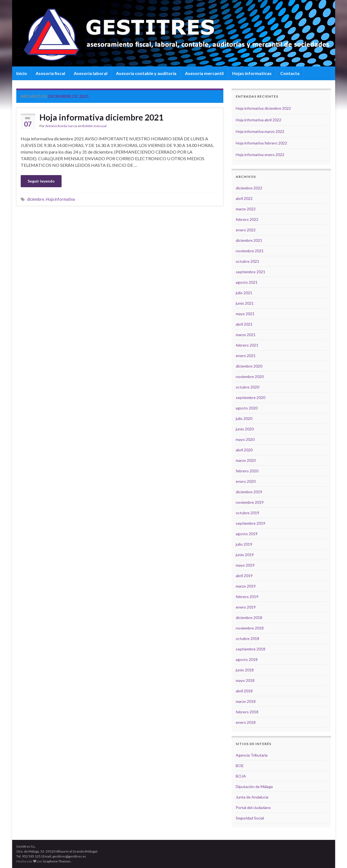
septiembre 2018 (251, 649)
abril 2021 (244, 324)
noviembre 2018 (250, 628)
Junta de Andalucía (252, 797)
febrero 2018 (247, 712)
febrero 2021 (247, 345)
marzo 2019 (246, 586)
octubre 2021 (247, 261)
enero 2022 (246, 230)
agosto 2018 (247, 659)
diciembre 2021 (249, 240)
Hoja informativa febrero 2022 (261, 143)
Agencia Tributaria (252, 755)
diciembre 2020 (249, 366)
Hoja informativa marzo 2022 (260, 131)
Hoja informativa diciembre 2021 (101, 117)
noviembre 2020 (250, 377)
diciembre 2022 (249, 188)
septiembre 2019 (251, 523)
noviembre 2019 (250, 502)
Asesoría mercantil (204, 73)
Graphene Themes (57, 861)
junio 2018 (245, 670)
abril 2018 (244, 691)
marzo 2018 (246, 701)
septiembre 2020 (251, 397)
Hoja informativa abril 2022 (259, 120)
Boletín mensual (94, 126)
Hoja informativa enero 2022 (260, 155)
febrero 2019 (247, 597)
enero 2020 (246, 481)
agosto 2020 (247, 408)
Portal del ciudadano (253, 807)
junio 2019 (245, 555)
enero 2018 (246, 722)
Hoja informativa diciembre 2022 (263, 108)
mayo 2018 (245, 680)
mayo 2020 (245, 439)
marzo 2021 (246, 335)
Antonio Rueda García (61, 126)
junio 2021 (245, 303)
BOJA (241, 776)
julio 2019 (244, 544)
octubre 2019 (247, 513)
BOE (240, 766)
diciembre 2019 (249, 492)
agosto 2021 (247, 282)
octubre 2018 (247, 638)
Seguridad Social (250, 818)
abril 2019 (244, 576)
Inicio (22, 73)
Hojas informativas (252, 73)
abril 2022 (244, 198)
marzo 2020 (246, 460)
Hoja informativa (60, 199)
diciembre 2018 (249, 617)
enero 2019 (246, 607)
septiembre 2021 (251, 272)
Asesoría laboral (91, 73)
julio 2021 (244, 293)
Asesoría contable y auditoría (146, 73)
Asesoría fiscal (50, 73)
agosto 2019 (247, 534)
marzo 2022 (246, 209)
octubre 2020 (247, 387)
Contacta (290, 73)
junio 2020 (245, 429)
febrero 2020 (247, 471)
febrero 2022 (247, 219)
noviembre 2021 (250, 251)
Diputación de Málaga (254, 787)
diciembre (36, 199)
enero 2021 (246, 356)
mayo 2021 (245, 314)
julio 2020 (244, 418)
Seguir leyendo (41, 181)
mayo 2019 (245, 565)
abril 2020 (244, 450)
